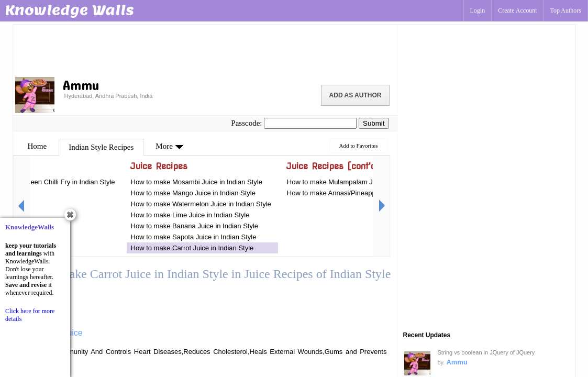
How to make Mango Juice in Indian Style (193, 193)
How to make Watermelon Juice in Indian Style (201, 204)
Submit (374, 123)
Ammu (457, 362)
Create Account (517, 10)
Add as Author (356, 95)
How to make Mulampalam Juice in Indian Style (358, 182)
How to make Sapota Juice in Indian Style (194, 237)
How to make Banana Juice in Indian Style (195, 226)
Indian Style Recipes (101, 147)
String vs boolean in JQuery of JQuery (486, 352)
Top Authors (566, 10)
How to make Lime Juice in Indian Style (190, 215)
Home (37, 146)
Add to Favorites (359, 146)
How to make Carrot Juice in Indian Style (192, 248)
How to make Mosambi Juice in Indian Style (197, 182)
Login (478, 10)
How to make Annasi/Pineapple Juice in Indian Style (365, 193)
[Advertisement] (205, 50)
